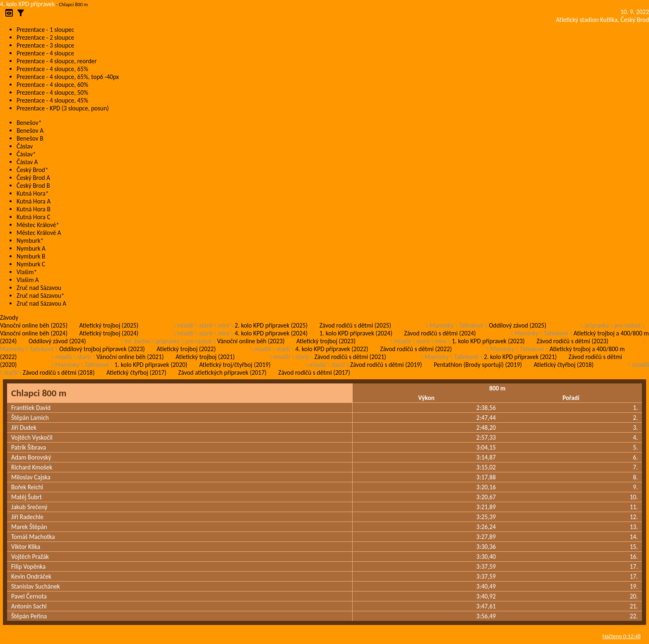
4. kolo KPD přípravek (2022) (332, 349)
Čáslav (25, 146)
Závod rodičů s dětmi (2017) (314, 372)
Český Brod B (33, 186)
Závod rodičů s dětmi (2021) (350, 357)
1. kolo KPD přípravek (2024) (356, 333)
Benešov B (30, 138)
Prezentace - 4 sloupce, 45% (52, 100)
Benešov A (30, 130)
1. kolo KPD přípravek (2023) (488, 341)
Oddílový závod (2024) (57, 341)
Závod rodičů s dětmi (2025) (355, 325)
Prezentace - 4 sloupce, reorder (57, 61)
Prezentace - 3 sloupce (45, 45)
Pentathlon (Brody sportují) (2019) (478, 365)
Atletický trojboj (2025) (109, 325)
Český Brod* (32, 170)
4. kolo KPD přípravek (27, 4)
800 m (497, 388)
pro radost (627, 325)
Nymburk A (31, 248)
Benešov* (29, 123)
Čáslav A (27, 162)
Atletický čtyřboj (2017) (136, 372)
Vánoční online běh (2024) (34, 333)
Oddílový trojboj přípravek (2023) (102, 349)
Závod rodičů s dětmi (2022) (416, 349)
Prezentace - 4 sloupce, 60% (52, 85)
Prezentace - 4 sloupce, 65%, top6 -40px (68, 77)
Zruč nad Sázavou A (41, 303)
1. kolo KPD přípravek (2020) (151, 365)
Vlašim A (28, 280)
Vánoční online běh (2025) (34, 325)
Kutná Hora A (34, 201)
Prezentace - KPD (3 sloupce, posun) (63, 108)
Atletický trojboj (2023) (326, 341)
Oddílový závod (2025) (518, 325)
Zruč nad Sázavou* (41, 296)
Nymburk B (31, 256)
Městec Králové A (39, 233)
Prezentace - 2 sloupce (45, 37)
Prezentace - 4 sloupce (45, 53)
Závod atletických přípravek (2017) (222, 372)
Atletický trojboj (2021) (205, 357)
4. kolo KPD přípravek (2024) (271, 333)
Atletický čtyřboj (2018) (564, 365)
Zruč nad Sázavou (39, 288)
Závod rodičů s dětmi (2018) (59, 372)
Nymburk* (30, 241)
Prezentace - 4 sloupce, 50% (52, 92)
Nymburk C (31, 264)
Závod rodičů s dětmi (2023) (572, 341)
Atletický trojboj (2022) (186, 349)
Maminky (442, 325)
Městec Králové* (38, 225)
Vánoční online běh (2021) (130, 357)
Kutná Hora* (33, 193)
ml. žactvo (138, 341)
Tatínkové (471, 325)
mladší (185, 325)
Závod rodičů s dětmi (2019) (386, 365)
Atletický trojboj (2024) (109, 333)
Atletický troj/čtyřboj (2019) (235, 365)
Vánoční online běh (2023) (251, 341)
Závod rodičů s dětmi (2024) (440, 333)
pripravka (597, 325)
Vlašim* (27, 272)
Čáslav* (26, 154)
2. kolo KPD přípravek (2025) (271, 325)
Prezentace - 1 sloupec (45, 30)
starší (206, 325)
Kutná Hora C (34, 217)
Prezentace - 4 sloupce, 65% (52, 69)
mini (224, 325)
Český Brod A (33, 178)
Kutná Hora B (34, 209)
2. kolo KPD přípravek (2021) (520, 357)
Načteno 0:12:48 (621, 636)
